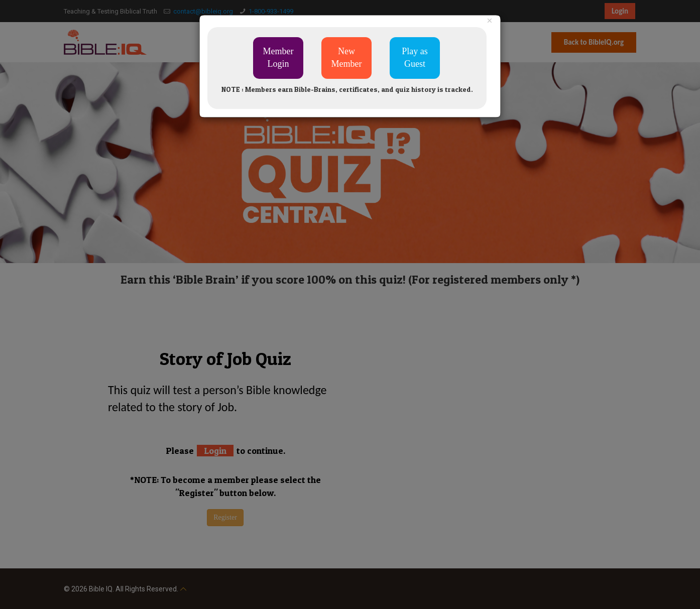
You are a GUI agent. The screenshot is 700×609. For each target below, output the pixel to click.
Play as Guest (415, 58)
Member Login (278, 58)
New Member (347, 58)
